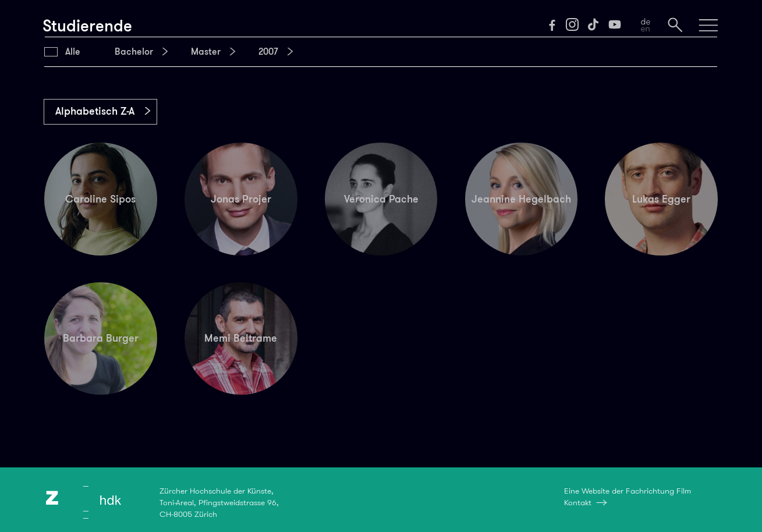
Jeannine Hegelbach (521, 199)
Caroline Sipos (100, 199)
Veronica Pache (381, 199)
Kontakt (578, 502)
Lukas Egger (661, 199)
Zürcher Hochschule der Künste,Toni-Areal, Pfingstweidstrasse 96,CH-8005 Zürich (219, 502)
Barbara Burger (101, 338)
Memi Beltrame (241, 338)
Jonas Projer (241, 199)
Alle (73, 52)
